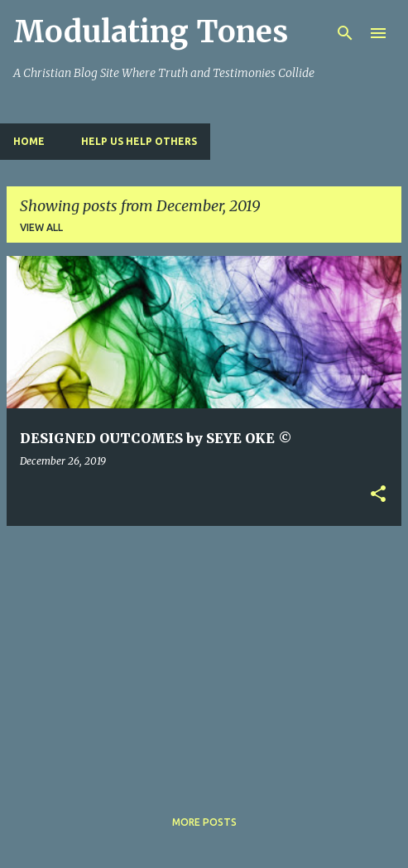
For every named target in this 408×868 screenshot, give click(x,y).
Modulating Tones (151, 32)
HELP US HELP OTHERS (139, 141)
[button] (378, 495)
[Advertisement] (207, 655)
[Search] (345, 33)
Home (29, 141)
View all (41, 227)
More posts (204, 822)
